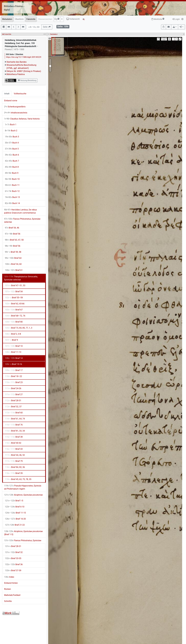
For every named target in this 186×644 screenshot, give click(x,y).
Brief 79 (14, 461)
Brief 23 (14, 382)
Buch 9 (12, 173)
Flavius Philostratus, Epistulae (23, 540)
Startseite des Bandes (17, 62)
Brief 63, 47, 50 (14, 240)
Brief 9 (11, 340)
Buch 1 (11, 125)
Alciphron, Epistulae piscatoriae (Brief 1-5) (23, 533)
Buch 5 (12, 149)
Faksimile (31, 19)
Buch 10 (12, 179)
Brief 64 (13, 258)
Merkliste (158, 19)
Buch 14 (12, 203)
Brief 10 (14, 346)
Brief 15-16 (13, 364)
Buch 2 (11, 131)
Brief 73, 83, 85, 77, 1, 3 (19, 328)
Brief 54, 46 (12, 228)
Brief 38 (14, 437)
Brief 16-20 (15, 519)
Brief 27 (14, 394)
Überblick (19, 19)
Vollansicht (73, 19)
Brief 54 (14, 292)
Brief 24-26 (13, 388)
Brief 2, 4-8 (13, 334)
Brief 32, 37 (13, 407)
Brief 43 (14, 449)
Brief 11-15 (15, 513)
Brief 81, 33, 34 (15, 431)
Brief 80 (14, 322)
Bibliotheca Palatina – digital (14, 8)
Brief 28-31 (13, 401)
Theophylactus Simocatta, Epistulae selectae (21, 278)
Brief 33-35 (13, 558)
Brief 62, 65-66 (15, 304)
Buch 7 (12, 161)
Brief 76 (14, 425)
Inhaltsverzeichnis (16, 113)
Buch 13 (12, 197)
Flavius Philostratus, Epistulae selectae (22, 220)
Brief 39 (14, 473)
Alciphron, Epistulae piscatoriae (23, 495)
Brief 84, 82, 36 (15, 467)
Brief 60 (14, 413)
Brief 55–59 (14, 298)
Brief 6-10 (15, 507)
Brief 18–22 (13, 376)
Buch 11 (12, 185)
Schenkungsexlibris (15, 107)
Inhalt (7, 94)
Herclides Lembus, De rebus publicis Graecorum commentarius (20, 211)
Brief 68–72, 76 (15, 316)
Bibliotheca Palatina (16, 74)
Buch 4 (12, 143)
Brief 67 (14, 310)
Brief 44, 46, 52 (15, 455)
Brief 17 (14, 370)
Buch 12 (12, 191)
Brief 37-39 (13, 570)
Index (9, 577)
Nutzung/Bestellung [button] (27, 80)
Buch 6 (12, 155)
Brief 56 (13, 234)
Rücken (7, 589)
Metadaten (7, 19)
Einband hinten (11, 583)
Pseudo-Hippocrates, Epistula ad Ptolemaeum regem (23, 487)
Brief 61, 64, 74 (15, 419)
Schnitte (8, 601)
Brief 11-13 (13, 352)
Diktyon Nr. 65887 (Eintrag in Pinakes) (24, 71)
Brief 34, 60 (13, 264)
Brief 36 (14, 564)
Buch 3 (12, 137)
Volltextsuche (20, 94)
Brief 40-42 (13, 443)
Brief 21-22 (15, 525)
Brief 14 (14, 358)
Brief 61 (14, 270)
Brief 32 (14, 552)
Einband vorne (11, 101)
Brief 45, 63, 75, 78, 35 (18, 479)
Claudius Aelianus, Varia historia (22, 119)
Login (176, 19)
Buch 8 (12, 167)
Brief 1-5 (14, 501)
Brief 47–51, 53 (15, 285)
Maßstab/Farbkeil (12, 595)
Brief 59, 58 (13, 252)
